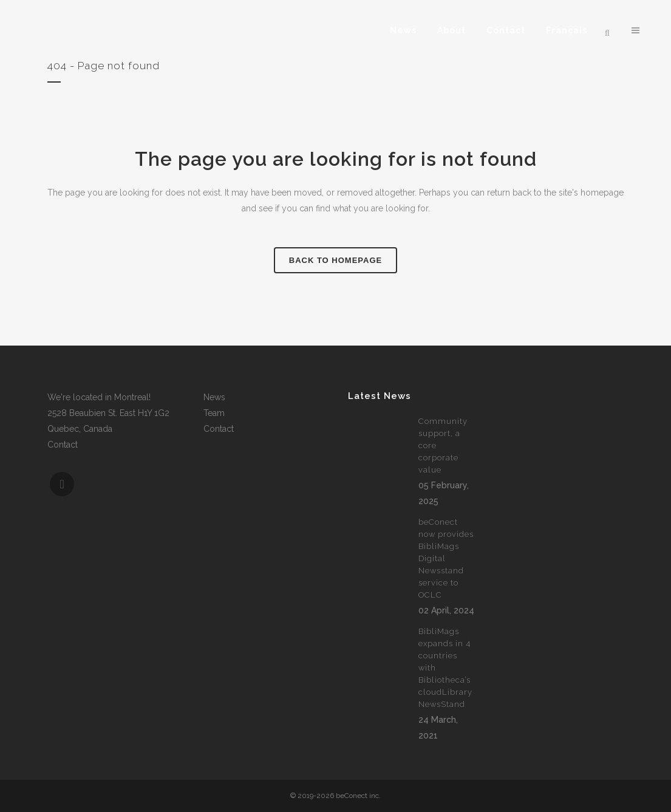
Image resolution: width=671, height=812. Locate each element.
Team (214, 413)
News (214, 397)
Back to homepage (335, 260)
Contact (63, 445)
